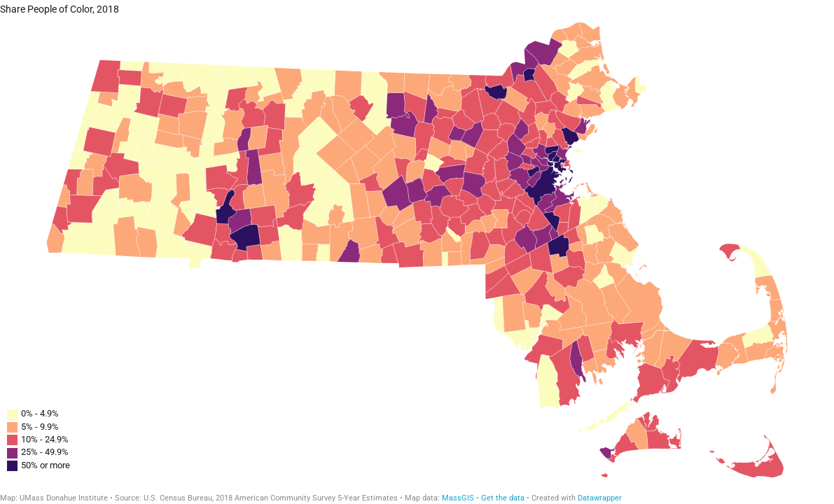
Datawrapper (600, 498)
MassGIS (458, 498)
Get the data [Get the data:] (503, 498)
